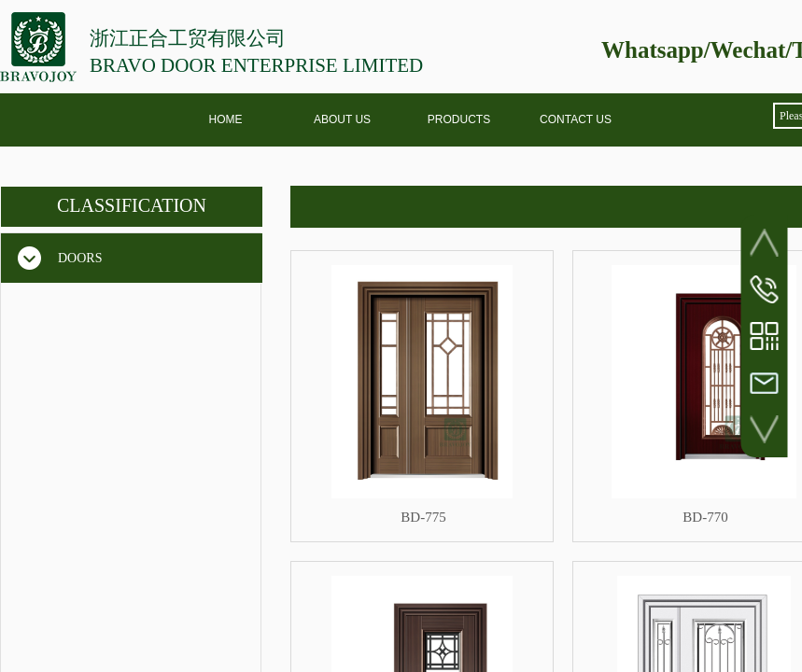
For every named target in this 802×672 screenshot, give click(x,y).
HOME (226, 119)
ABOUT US (342, 119)
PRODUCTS (459, 119)
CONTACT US (576, 119)
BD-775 (423, 517)
